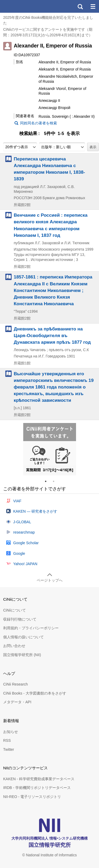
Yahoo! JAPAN (25, 564)
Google (19, 553)
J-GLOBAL (22, 522)
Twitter (9, 749)
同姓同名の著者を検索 (39, 123)
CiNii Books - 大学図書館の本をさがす (35, 693)
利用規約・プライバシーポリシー (31, 628)
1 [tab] (48, 481)
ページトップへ (50, 580)
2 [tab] (56, 481)
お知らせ (11, 732)
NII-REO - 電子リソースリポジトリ (32, 797)
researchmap (24, 532)
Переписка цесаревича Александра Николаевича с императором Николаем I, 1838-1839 (49, 169)
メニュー (93, 6)
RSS (7, 740)
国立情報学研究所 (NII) (22, 655)
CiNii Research (15, 684)
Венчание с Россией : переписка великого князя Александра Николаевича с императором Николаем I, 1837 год (51, 225)
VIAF (17, 501)
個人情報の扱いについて (23, 637)
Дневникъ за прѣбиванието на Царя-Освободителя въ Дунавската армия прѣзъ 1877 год (52, 335)
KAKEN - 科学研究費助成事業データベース (39, 779)
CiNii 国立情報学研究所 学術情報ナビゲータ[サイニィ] (23, 6)
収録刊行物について (20, 619)
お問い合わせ (14, 646)
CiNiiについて (15, 610)
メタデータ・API (17, 702)
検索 (80, 6)
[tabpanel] (50, 449)
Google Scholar (26, 543)
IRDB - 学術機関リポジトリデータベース (37, 788)
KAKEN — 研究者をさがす (35, 511)
